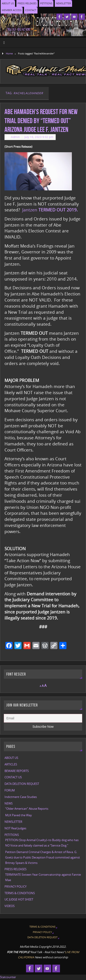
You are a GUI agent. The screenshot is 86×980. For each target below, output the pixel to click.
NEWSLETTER (63, 3)
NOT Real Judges (15, 828)
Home (9, 53)
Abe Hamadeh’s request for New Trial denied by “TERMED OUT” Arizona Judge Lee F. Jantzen (41, 121)
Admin (15, 137)
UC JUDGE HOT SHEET (19, 899)
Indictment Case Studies (21, 797)
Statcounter (8, 977)
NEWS (9, 803)
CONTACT (31, 10)
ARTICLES (11, 764)
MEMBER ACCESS (12, 10)
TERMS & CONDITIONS (20, 893)
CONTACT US (13, 777)
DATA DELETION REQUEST (22, 784)
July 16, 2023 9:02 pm (39, 137)
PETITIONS (46, 3)
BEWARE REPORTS (17, 771)
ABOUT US (8, 3)
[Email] (43, 718)
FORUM (10, 790)
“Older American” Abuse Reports (27, 809)
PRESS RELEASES (27, 3)
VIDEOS (10, 906)
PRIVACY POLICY (15, 887)
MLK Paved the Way (19, 815)
